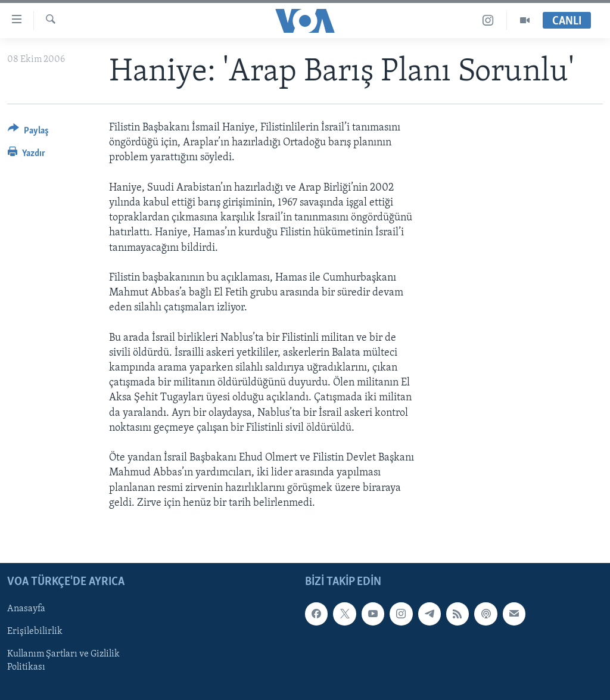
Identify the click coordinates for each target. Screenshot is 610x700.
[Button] (28, 133)
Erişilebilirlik (35, 631)
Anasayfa (26, 609)
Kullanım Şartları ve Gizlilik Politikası (63, 661)
